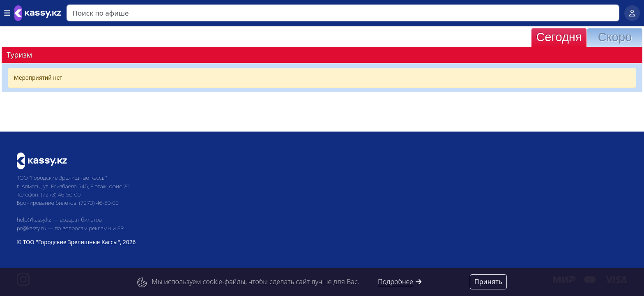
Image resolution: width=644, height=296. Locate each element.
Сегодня (559, 37)
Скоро (615, 37)
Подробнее (400, 282)
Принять (488, 282)
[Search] (343, 13)
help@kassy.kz (34, 219)
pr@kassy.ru (32, 228)
